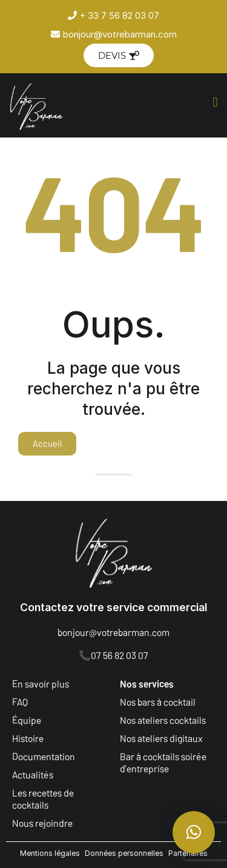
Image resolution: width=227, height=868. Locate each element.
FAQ (20, 702)
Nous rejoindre (42, 823)
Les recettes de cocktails (43, 799)
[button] (215, 103)
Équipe (27, 720)
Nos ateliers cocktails (163, 720)
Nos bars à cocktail (158, 702)
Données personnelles (124, 853)
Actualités (33, 774)
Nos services (147, 684)
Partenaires (188, 853)
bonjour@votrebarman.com (113, 632)
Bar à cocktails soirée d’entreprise (163, 762)
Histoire (28, 738)
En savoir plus (41, 684)
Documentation (44, 756)
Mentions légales (50, 853)
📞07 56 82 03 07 (113, 655)
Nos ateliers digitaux (161, 738)
